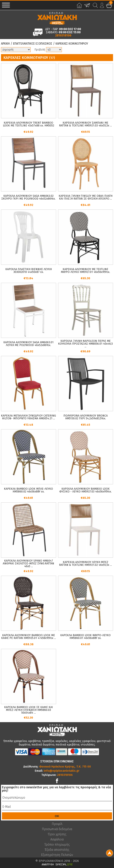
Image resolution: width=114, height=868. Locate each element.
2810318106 (63, 35)
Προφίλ (57, 824)
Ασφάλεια (57, 839)
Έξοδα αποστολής (57, 850)
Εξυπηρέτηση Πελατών (57, 855)
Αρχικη (5, 44)
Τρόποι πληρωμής (57, 845)
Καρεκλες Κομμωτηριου (72, 44)
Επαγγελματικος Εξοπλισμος (33, 44)
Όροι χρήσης (57, 834)
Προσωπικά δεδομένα (57, 829)
